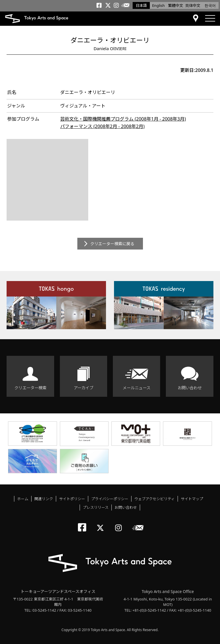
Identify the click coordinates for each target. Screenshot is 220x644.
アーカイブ (84, 388)
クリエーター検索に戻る (112, 244)
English (158, 5)
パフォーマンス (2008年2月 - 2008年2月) (102, 126)
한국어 (210, 5)
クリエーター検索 (30, 388)
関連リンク (44, 499)
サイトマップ (192, 499)
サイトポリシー (72, 499)
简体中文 (193, 5)
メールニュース (136, 388)
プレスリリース (96, 507)
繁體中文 (176, 5)
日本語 (141, 5)
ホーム (23, 499)
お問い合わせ (190, 388)
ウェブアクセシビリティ (155, 499)
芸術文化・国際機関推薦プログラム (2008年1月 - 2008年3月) (123, 119)
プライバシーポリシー (110, 499)
